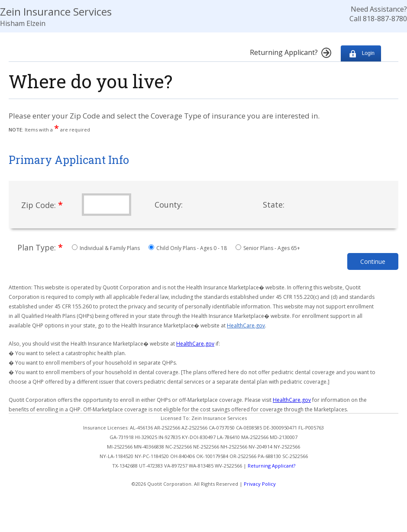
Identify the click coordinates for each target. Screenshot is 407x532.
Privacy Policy (260, 484)
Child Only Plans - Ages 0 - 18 (188, 248)
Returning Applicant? (271, 466)
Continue (373, 261)
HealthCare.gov (246, 325)
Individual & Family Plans (107, 248)
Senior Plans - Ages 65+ (268, 248)
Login (361, 53)
